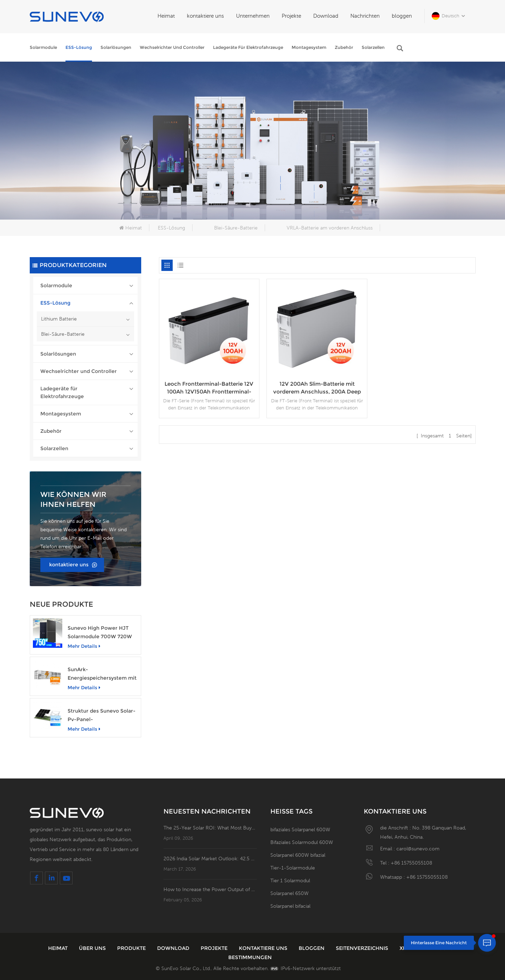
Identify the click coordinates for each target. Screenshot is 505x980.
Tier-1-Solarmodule (293, 868)
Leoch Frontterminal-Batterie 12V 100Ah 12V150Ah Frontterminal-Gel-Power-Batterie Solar (209, 388)
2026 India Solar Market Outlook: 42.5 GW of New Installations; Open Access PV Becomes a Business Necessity (210, 859)
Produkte (132, 948)
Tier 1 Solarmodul (290, 880)
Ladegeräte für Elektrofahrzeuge (248, 47)
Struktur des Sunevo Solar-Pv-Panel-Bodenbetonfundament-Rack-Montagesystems (102, 716)
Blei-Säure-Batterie (236, 228)
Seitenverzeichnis (363, 948)
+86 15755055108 (411, 863)
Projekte (291, 16)
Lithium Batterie (59, 319)
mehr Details (84, 646)
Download (326, 16)
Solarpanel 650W (289, 893)
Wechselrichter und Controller (172, 47)
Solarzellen (373, 47)
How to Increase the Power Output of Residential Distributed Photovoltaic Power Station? (210, 889)
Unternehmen (253, 16)
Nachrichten (365, 16)
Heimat (166, 16)
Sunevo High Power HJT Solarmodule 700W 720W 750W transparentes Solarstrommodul (100, 633)
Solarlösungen (116, 47)
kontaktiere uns (205, 16)
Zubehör (344, 47)
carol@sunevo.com (418, 849)
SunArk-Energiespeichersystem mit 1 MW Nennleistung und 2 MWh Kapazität (102, 674)
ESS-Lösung (79, 47)
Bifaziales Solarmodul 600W (302, 842)
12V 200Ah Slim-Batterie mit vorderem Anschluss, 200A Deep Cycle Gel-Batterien (317, 388)
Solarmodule (43, 47)
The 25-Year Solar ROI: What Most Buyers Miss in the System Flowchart (210, 828)
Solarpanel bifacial (290, 906)
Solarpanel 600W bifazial (298, 855)
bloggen (402, 16)
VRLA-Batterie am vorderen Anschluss (330, 228)
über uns (93, 948)
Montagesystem (309, 47)
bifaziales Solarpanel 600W (300, 829)
